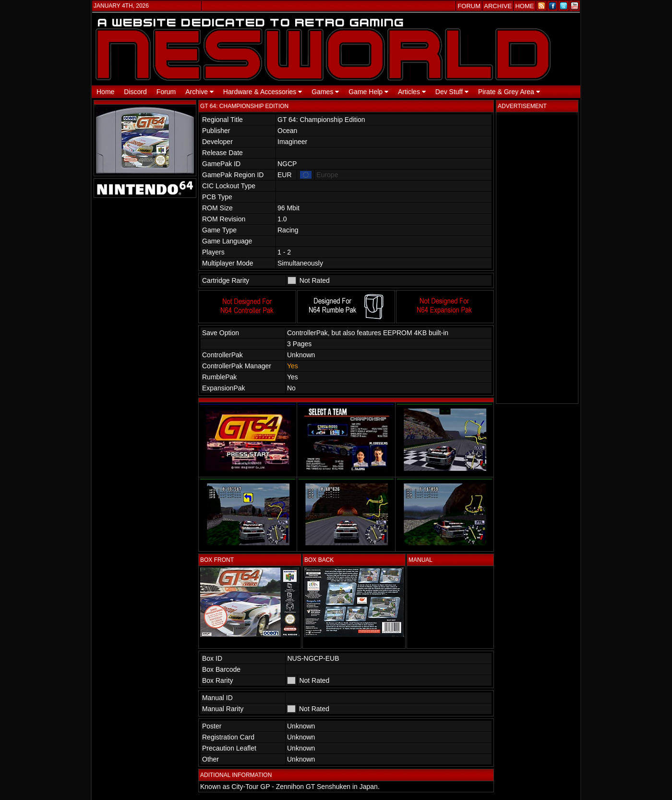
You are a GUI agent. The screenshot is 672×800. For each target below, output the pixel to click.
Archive (199, 92)
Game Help (368, 92)
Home (105, 92)
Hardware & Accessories (263, 92)
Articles (412, 92)
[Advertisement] (537, 258)
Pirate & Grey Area (509, 92)
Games (325, 92)
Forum (166, 92)
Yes (293, 366)
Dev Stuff (452, 92)
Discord (135, 92)
